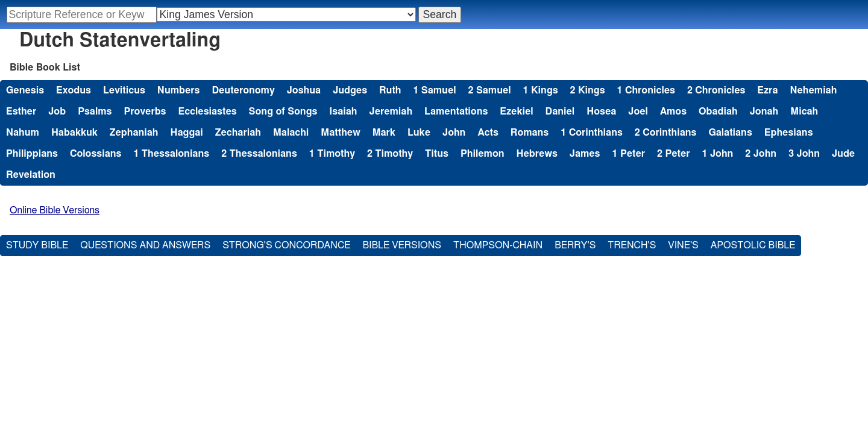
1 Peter (629, 154)
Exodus (74, 90)
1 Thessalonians (171, 154)
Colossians (96, 154)
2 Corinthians (666, 133)
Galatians (730, 133)
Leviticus (124, 90)
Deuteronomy (243, 90)
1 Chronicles (646, 90)
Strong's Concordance (286, 245)
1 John (718, 154)
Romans (530, 133)
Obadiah (718, 112)
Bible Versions (402, 245)
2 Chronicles (716, 90)
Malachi (291, 133)
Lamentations (456, 112)
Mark (384, 133)
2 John (761, 154)
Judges (350, 90)
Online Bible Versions (55, 210)
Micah (804, 112)
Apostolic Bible (753, 245)
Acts (488, 133)
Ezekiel (516, 112)
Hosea (601, 112)
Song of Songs (283, 112)
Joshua (304, 90)
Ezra (767, 90)
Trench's (632, 245)
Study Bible (37, 245)
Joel (638, 112)
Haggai (187, 133)
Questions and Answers (145, 245)
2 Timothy (390, 154)
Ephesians (789, 133)
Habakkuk (74, 133)
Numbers (179, 90)
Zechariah (238, 133)
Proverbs (145, 112)
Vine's (683, 245)
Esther (21, 112)
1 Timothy (332, 154)
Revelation (31, 175)
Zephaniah (134, 133)
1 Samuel (434, 90)
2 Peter (674, 154)
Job (57, 112)
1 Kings (541, 90)
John (454, 133)
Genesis (25, 90)
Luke (419, 133)
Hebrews (537, 154)
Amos (673, 112)
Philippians (32, 154)
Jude (843, 154)
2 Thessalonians (259, 154)
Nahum (23, 133)
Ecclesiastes (208, 112)
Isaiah (343, 112)
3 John (804, 154)
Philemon (483, 154)
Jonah (764, 112)
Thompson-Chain (498, 245)
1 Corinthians (592, 133)
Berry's (575, 245)
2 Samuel (490, 90)
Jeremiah (391, 112)
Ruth (390, 90)
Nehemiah (813, 90)
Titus (437, 154)
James (585, 154)
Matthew (340, 133)
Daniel (560, 112)
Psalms (95, 112)
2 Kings (588, 90)
